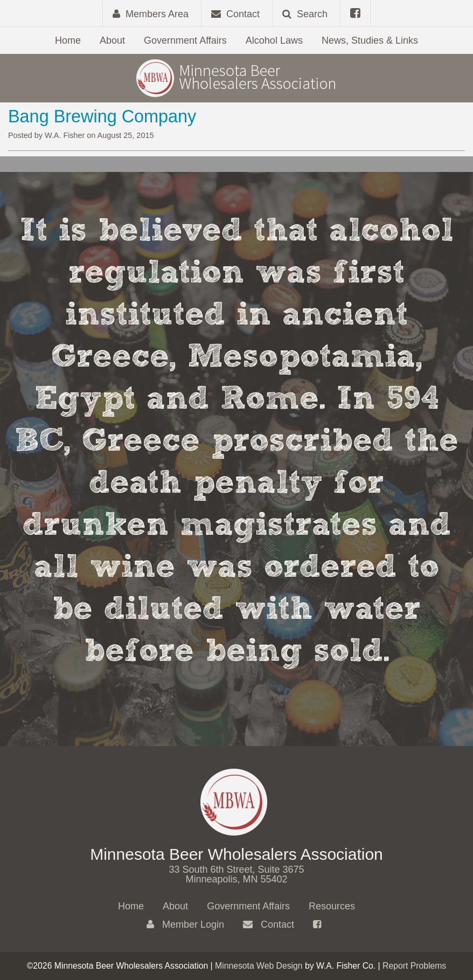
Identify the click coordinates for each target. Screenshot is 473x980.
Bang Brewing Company (102, 116)
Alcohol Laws (274, 40)
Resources (332, 906)
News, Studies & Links (370, 40)
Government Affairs (185, 40)
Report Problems (414, 966)
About (112, 40)
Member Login (185, 924)
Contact (269, 924)
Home (68, 40)
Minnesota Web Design (259, 966)
